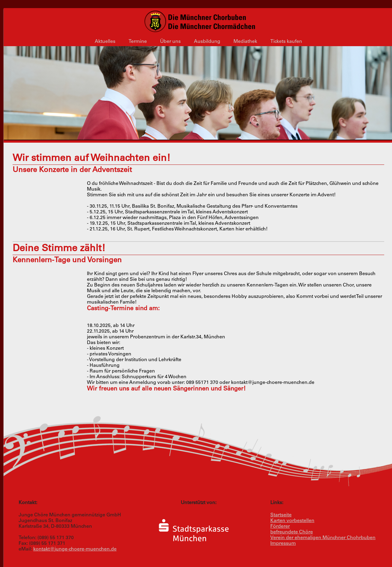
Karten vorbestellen (292, 521)
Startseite (281, 515)
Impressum (283, 544)
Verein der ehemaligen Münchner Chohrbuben (323, 538)
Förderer (280, 527)
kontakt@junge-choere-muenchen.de (75, 549)
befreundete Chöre (292, 532)
